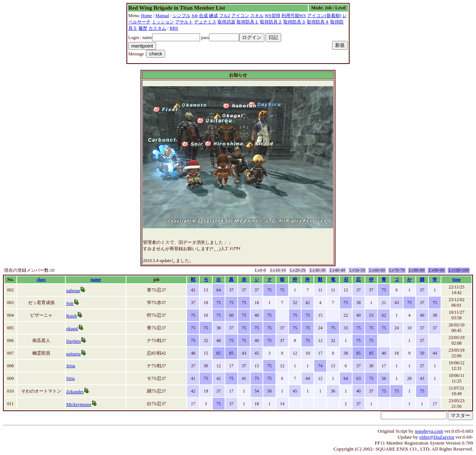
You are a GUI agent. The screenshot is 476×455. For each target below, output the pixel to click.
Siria (70, 378)
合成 (203, 16)
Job (195, 16)
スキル (257, 16)
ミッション (163, 22)
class (41, 280)
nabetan (73, 291)
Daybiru (73, 341)
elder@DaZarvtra (437, 437)
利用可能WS (294, 16)
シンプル (181, 16)
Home (146, 16)
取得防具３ (295, 22)
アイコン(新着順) (324, 16)
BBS (174, 28)
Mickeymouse (79, 404)
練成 (213, 16)
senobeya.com (429, 431)
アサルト (184, 22)
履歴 (143, 28)
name (96, 280)
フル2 (225, 16)
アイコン (240, 16)
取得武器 (226, 22)
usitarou (73, 354)
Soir (70, 303)
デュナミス (205, 22)
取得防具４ (318, 22)
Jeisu (71, 366)
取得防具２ (271, 22)
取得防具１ (248, 22)
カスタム (157, 28)
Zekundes (75, 392)
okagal (72, 329)
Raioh (72, 316)
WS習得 (273, 16)
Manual (162, 16)
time (456, 280)
